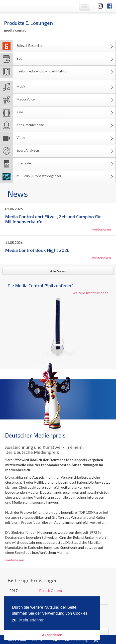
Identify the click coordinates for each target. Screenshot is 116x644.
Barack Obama (51, 591)
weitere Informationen (91, 293)
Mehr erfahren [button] (32, 620)
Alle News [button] (58, 271)
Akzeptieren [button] (52, 635)
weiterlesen (102, 229)
